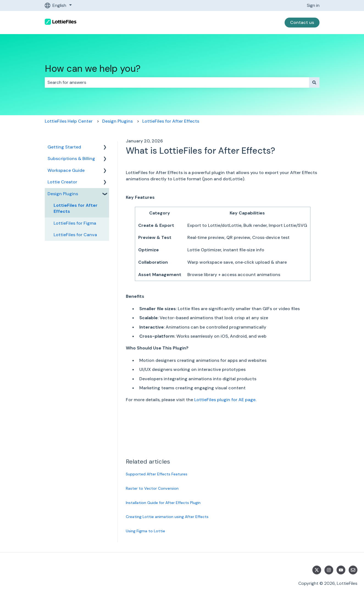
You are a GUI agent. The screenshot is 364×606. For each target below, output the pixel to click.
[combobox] (177, 82)
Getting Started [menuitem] (64, 147)
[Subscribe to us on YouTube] (341, 570)
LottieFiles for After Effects (171, 121)
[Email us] (353, 570)
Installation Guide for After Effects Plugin (163, 503)
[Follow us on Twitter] (317, 570)
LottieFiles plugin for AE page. (225, 400)
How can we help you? (93, 69)
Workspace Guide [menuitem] (66, 170)
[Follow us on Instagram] (329, 570)
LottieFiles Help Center (69, 121)
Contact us (302, 22)
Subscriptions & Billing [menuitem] (71, 159)
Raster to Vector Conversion (152, 488)
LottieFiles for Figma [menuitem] (75, 223)
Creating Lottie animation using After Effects (167, 517)
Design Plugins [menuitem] (63, 194)
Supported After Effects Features (157, 474)
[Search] (314, 82)
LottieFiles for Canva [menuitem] (75, 235)
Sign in (313, 5)
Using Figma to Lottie (145, 531)
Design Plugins (117, 121)
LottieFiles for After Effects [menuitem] (76, 208)
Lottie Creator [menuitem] (62, 182)
